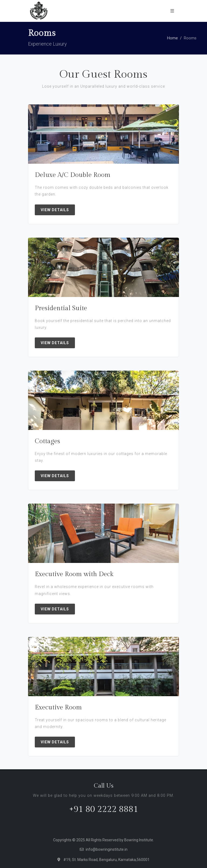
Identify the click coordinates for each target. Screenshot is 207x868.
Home (172, 38)
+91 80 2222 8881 (104, 809)
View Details (55, 210)
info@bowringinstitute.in (107, 849)
